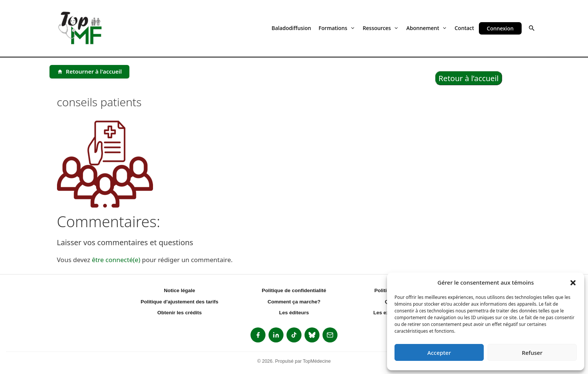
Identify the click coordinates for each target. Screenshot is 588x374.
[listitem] (258, 335)
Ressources (381, 28)
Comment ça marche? (294, 302)
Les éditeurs (294, 313)
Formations (337, 28)
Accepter (439, 353)
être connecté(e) (116, 260)
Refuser (532, 353)
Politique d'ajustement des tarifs (179, 302)
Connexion (500, 28)
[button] (573, 282)
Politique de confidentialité (294, 290)
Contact (464, 28)
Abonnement (427, 28)
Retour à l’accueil (469, 78)
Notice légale (179, 290)
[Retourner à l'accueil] (89, 72)
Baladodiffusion (291, 28)
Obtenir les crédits (179, 313)
